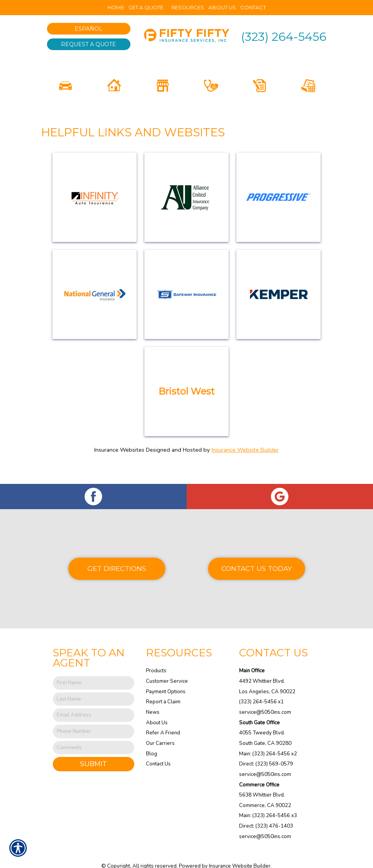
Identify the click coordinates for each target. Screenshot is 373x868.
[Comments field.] (94, 734)
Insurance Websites (119, 455)
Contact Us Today (257, 555)
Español (88, 29)
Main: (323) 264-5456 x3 (268, 802)
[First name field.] (94, 670)
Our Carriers (160, 730)
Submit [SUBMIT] (93, 751)
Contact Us (158, 751)
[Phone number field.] (94, 718)
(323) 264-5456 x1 (261, 689)
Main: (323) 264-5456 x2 (268, 740)
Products (156, 658)
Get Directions (117, 555)
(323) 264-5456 (284, 37)
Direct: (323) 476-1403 (266, 813)
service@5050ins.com (265, 699)
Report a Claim (163, 689)
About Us (157, 709)
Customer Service (167, 668)
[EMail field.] (94, 702)
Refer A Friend (163, 720)
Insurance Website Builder (245, 455)
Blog (152, 740)
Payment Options (166, 678)
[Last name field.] (94, 686)
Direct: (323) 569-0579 (266, 751)
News (153, 699)
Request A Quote (88, 44)
